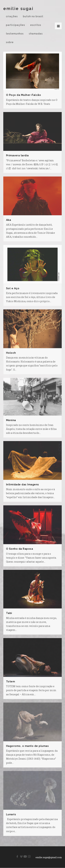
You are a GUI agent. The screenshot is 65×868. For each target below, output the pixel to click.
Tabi (9, 613)
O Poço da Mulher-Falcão (24, 95)
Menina (11, 420)
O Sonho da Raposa (20, 549)
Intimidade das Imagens (23, 485)
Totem (11, 682)
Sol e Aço (13, 288)
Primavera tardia (17, 155)
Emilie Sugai (18, 9)
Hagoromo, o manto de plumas (27, 746)
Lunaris (11, 814)
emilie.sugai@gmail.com (49, 857)
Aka (9, 220)
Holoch (11, 353)
